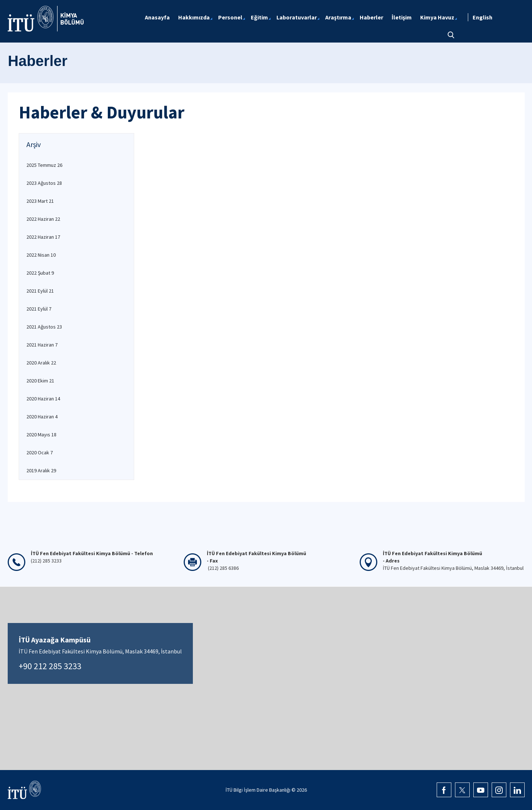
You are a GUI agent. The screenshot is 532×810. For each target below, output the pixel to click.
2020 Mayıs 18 (41, 435)
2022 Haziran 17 (43, 237)
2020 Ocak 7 (40, 452)
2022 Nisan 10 (41, 255)
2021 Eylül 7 (39, 309)
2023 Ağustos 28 (44, 183)
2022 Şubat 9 (40, 273)
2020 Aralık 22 (41, 363)
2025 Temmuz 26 (44, 165)
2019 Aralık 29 (41, 470)
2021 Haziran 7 (42, 345)
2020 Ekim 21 (40, 381)
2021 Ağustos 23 (44, 327)
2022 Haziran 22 (43, 219)
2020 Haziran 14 (43, 399)
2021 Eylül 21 (40, 291)
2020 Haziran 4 (42, 417)
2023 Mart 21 (40, 201)
